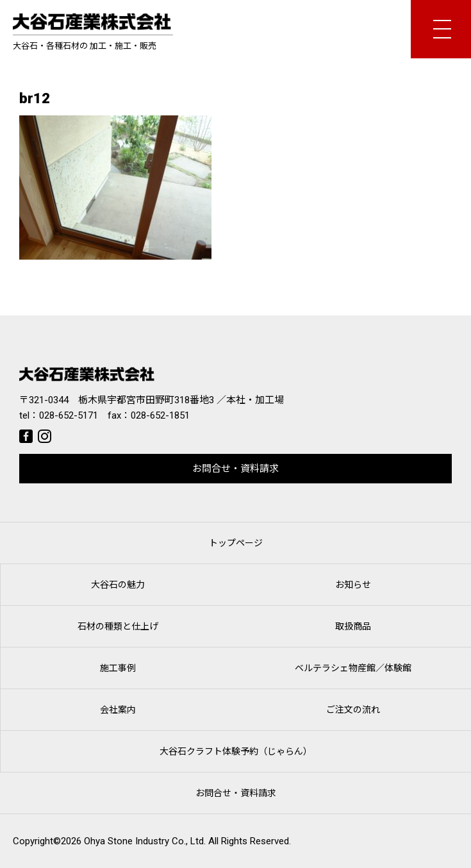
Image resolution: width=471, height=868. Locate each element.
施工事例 (118, 668)
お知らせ (353, 585)
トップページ (236, 543)
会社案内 (118, 710)
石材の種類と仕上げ (118, 626)
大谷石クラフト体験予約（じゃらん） (236, 751)
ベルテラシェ (353, 668)
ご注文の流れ (353, 710)
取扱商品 (353, 626)
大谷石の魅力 (118, 585)
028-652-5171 (69, 415)
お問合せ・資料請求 (235, 469)
